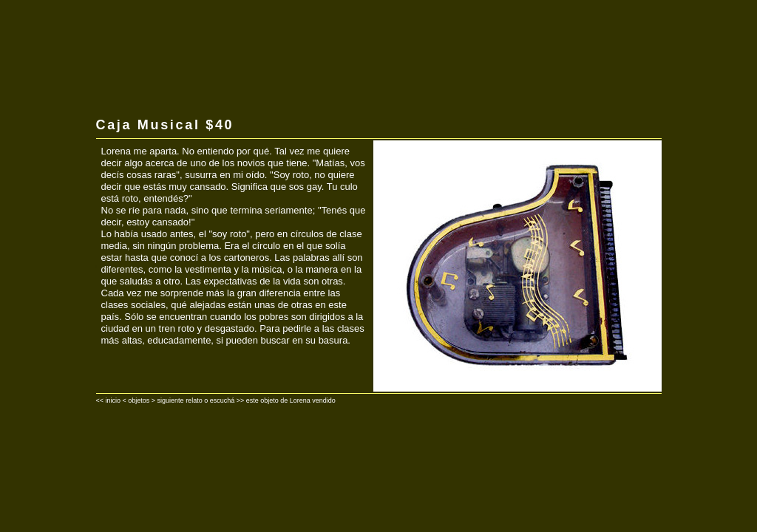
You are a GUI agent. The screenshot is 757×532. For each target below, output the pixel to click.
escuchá (223, 400)
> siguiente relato (177, 400)
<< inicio (109, 400)
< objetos (136, 400)
